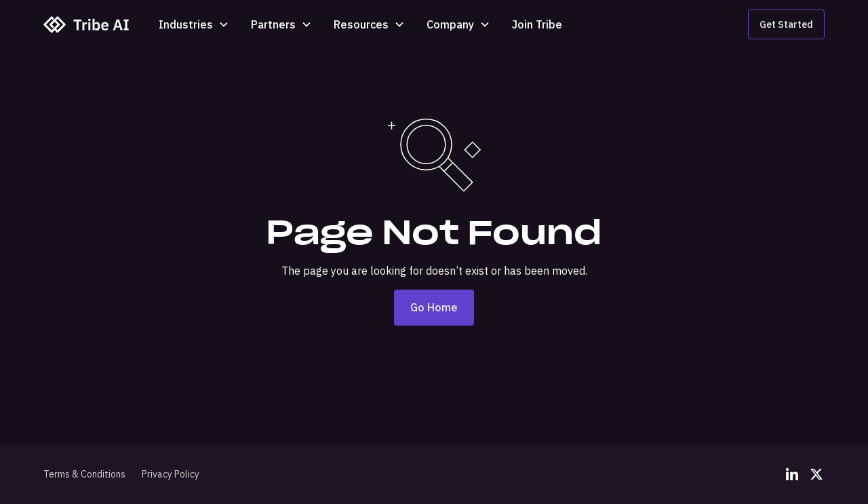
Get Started (786, 24)
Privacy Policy (171, 474)
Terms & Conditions (84, 474)
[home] (87, 24)
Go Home (434, 307)
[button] (194, 24)
